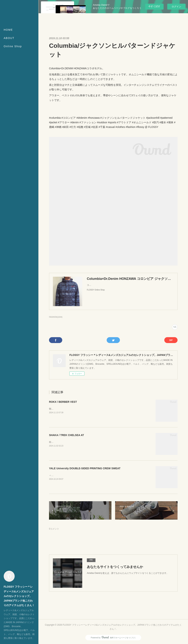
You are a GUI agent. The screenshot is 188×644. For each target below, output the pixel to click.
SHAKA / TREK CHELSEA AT (66, 435)
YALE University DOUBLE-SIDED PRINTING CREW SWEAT (85, 468)
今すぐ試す (154, 6)
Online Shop (13, 46)
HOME (8, 30)
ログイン (176, 7)
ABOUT (9, 38)
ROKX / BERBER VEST (63, 402)
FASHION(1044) (56, 317)
